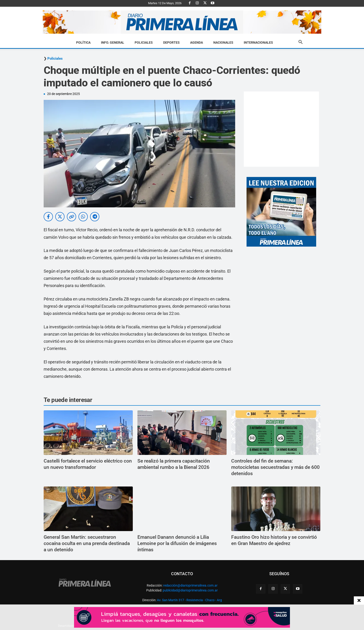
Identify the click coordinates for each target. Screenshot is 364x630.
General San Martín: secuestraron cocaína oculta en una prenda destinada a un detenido (87, 543)
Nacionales (223, 42)
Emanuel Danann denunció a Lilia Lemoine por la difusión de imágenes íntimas (177, 543)
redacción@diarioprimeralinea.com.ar (190, 585)
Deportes (171, 42)
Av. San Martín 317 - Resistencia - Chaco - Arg (189, 600)
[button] (300, 43)
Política (83, 42)
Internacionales (258, 42)
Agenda (197, 42)
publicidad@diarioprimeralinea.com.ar (190, 590)
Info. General (113, 42)
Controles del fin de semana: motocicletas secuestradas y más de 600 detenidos (275, 467)
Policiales (144, 42)
